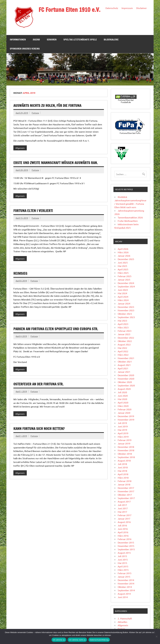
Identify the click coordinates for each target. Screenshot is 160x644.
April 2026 (123, 249)
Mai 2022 (122, 348)
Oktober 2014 (125, 587)
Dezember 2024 (126, 283)
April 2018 (123, 474)
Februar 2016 (125, 539)
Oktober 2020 (125, 382)
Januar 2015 (124, 577)
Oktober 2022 (125, 341)
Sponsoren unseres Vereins (25, 49)
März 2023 (123, 327)
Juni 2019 (123, 426)
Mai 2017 (122, 512)
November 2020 (126, 379)
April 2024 (123, 297)
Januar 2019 (124, 443)
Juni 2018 (123, 467)
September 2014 (126, 590)
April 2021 (123, 368)
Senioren (52, 40)
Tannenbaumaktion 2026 (130, 217)
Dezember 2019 (126, 416)
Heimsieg (20, 273)
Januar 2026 (124, 256)
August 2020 (124, 389)
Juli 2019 (122, 423)
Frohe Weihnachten (128, 221)
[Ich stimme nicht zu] (156, 636)
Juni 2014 (123, 597)
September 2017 (126, 498)
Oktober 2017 (125, 495)
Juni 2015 (123, 559)
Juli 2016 (122, 525)
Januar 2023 (124, 334)
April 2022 (123, 351)
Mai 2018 (122, 471)
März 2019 (123, 437)
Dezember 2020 (126, 375)
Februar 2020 (125, 409)
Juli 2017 (122, 505)
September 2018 (126, 457)
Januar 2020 (124, 413)
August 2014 (124, 594)
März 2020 (123, 406)
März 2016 (123, 536)
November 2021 (126, 358)
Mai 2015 (122, 563)
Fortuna (35, 113)
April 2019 (123, 433)
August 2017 (124, 501)
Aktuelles (122, 622)
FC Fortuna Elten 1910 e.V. (69, 10)
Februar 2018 (125, 481)
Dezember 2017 (126, 488)
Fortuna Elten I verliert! (33, 211)
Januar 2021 (124, 372)
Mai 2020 (122, 399)
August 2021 (124, 365)
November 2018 (126, 450)
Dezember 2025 (126, 259)
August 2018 (124, 460)
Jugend (36, 40)
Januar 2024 (124, 303)
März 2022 (123, 355)
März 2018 (123, 478)
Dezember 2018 (126, 447)
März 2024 (123, 300)
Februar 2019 (125, 440)
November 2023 (126, 310)
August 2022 (124, 344)
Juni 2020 (123, 396)
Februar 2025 (125, 276)
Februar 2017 (125, 515)
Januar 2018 (124, 484)
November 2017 (126, 491)
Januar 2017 (124, 519)
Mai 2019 (122, 430)
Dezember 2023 (126, 307)
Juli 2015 (122, 556)
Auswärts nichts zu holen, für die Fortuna (47, 106)
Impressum (127, 8)
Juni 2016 (123, 529)
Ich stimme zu (59, 640)
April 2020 (123, 402)
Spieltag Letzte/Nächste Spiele (80, 40)
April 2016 (123, 532)
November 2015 (126, 546)
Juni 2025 (123, 262)
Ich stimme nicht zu (77, 640)
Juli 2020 (122, 392)
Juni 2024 (123, 290)
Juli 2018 (122, 464)
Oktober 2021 (125, 361)
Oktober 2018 (125, 454)
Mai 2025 (122, 266)
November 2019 (126, 420)
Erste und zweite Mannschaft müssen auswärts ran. (56, 163)
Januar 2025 (124, 280)
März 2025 (123, 273)
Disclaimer (141, 8)
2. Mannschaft (125, 618)
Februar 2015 (125, 573)
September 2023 (126, 317)
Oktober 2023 (125, 314)
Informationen (18, 40)
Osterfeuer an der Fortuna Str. (38, 384)
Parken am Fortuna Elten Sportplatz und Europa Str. (56, 329)
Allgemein (20, 148)
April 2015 (123, 566)
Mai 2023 (122, 321)
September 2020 (126, 385)
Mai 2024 (122, 293)
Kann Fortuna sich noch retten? (39, 429)
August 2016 (124, 522)
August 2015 (124, 553)
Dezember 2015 (126, 542)
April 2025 (123, 269)
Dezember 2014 (126, 580)
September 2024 (126, 286)
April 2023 (123, 324)
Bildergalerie (111, 40)
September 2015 (126, 549)
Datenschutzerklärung (99, 640)
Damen (121, 629)
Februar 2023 (125, 331)
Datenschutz (112, 8)
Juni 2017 (123, 508)
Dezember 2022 (126, 338)
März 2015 (123, 570)
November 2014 (126, 583)
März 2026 (123, 252)
